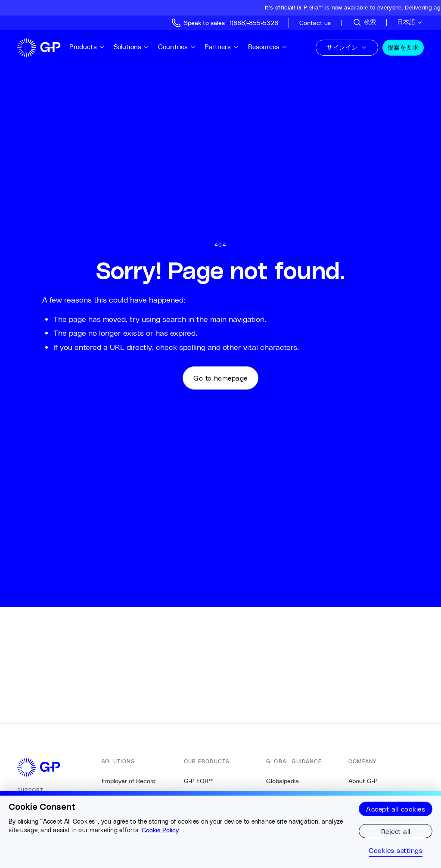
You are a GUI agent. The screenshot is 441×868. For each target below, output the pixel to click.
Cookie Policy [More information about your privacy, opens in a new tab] (160, 830)
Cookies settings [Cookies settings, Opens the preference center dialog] (396, 850)
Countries (177, 47)
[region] (220, 830)
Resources (268, 47)
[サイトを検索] (364, 22)
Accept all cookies (396, 809)
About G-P (363, 781)
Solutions (132, 47)
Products (87, 47)
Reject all (396, 831)
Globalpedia (283, 781)
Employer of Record (129, 781)
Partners (222, 47)
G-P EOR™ (199, 781)
